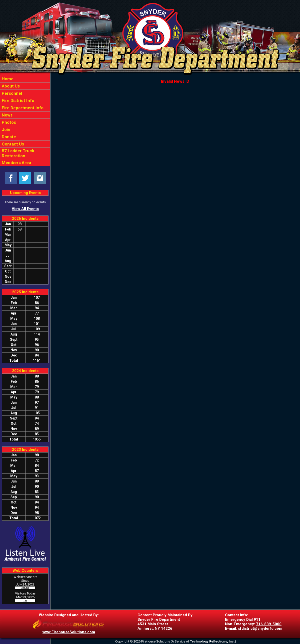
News (7, 115)
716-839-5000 (269, 624)
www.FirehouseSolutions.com (69, 632)
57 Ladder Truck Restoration (17, 153)
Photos (8, 122)
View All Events (25, 209)
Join (5, 129)
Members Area (16, 162)
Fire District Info (17, 100)
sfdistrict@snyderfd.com (260, 628)
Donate (8, 137)
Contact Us (12, 144)
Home (7, 79)
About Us (10, 86)
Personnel (11, 93)
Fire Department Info (22, 108)
